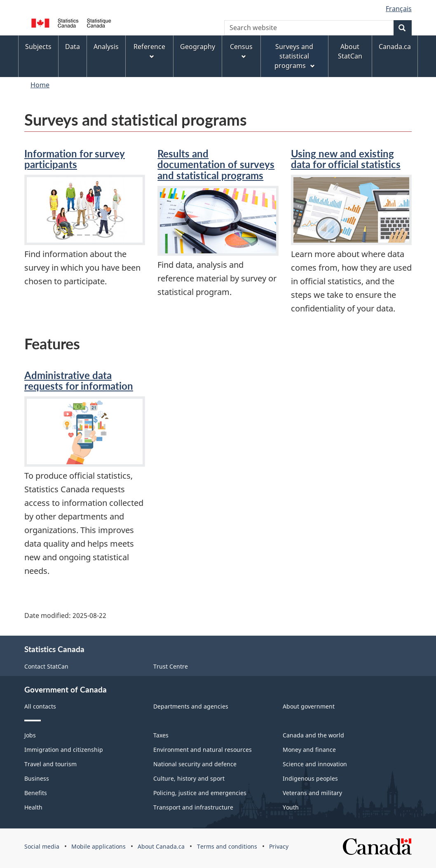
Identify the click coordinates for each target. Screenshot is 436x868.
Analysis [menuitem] (106, 47)
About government (309, 706)
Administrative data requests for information (79, 380)
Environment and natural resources (203, 750)
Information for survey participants (75, 159)
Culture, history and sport (189, 778)
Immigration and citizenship (64, 750)
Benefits (36, 793)
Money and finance (309, 750)
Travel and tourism (50, 764)
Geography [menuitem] (198, 47)
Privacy (279, 846)
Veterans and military (312, 793)
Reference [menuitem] (149, 51)
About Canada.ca (161, 846)
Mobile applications (98, 846)
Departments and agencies (191, 706)
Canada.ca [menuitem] (395, 47)
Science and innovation (315, 764)
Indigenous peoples (310, 778)
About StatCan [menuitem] (350, 51)
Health (33, 807)
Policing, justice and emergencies (200, 793)
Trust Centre (171, 666)
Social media (42, 846)
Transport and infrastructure (193, 807)
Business (37, 778)
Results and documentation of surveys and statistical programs (216, 164)
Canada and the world (313, 735)
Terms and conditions (227, 846)
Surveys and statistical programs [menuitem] (295, 56)
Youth (291, 807)
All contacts (40, 706)
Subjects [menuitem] (38, 47)
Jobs (30, 735)
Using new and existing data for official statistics (346, 159)
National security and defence (195, 764)
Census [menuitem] (241, 51)
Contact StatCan (46, 666)
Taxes (161, 735)
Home (40, 85)
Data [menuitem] (73, 47)
